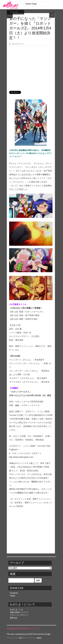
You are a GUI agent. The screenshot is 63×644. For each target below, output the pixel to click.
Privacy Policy (13, 638)
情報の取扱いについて (19, 612)
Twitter (13, 596)
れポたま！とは (16, 610)
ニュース (14, 12)
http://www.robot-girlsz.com (21, 457)
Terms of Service (29, 638)
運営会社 (14, 618)
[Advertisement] (31, 67)
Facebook (14, 593)
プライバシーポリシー (19, 615)
